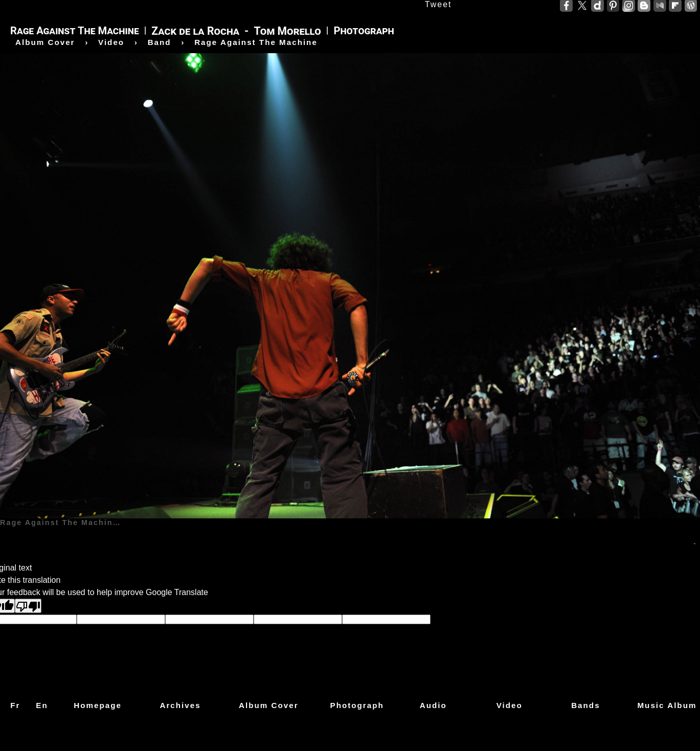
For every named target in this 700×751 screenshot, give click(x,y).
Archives (180, 705)
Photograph (357, 705)
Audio (433, 705)
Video (510, 705)
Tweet (438, 4)
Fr (15, 705)
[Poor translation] (28, 606)
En (42, 705)
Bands (585, 705)
